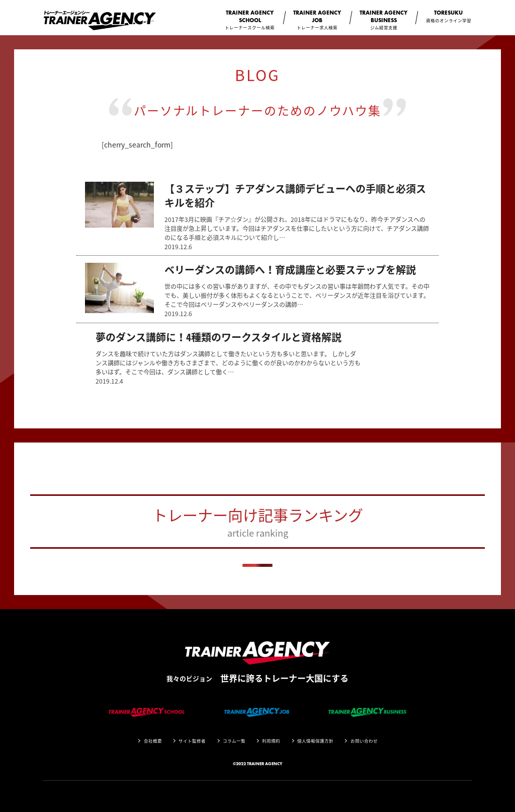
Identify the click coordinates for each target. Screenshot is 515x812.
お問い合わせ (364, 741)
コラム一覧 (234, 741)
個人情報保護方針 (315, 741)
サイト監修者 (192, 741)
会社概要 (153, 741)
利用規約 (271, 741)
